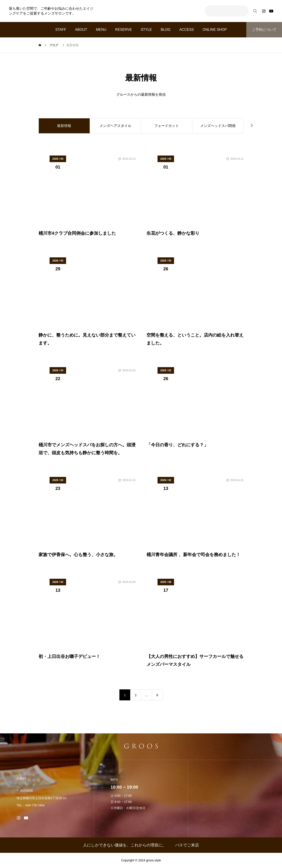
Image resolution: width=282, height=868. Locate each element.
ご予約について (264, 30)
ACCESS (187, 30)
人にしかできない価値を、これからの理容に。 (125, 845)
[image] (87, 192)
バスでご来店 (187, 845)
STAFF (61, 30)
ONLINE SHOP (215, 30)
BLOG (165, 30)
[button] (251, 125)
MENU (101, 30)
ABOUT (81, 30)
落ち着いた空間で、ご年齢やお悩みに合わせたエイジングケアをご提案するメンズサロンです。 (51, 11)
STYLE (146, 30)
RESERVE (124, 30)
